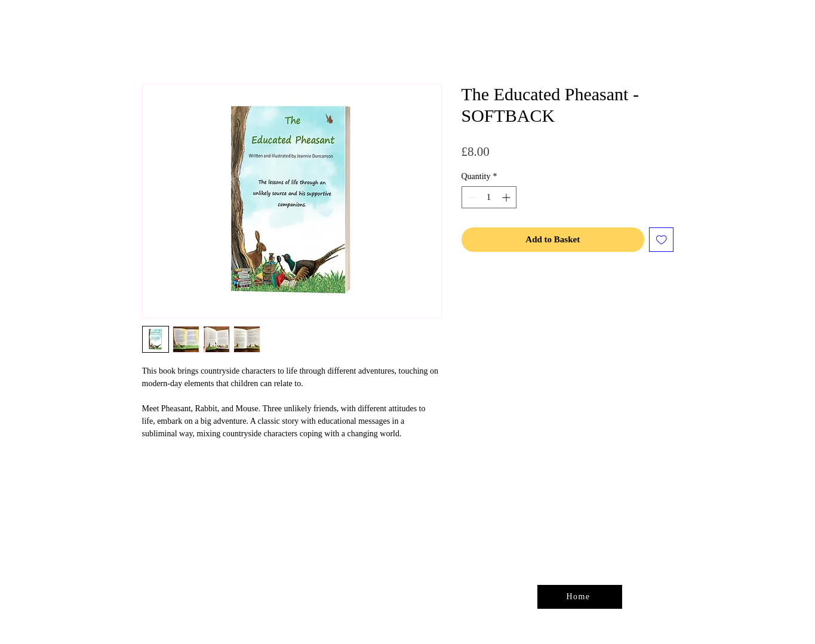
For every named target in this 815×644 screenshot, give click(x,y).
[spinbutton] (489, 197)
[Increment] (507, 197)
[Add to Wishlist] (661, 240)
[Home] (580, 597)
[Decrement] (471, 197)
